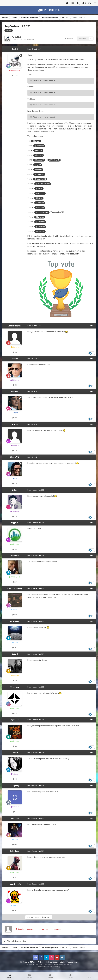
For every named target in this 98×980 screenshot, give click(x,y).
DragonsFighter (15, 326)
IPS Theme (24, 962)
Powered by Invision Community (49, 967)
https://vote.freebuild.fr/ (70, 254)
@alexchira (40, 207)
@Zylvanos (40, 217)
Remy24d (15, 818)
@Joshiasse (39, 146)
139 (15, 516)
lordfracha (15, 621)
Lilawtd (15, 753)
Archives (30, 40)
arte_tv (15, 424)
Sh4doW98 (15, 457)
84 (15, 352)
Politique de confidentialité (56, 962)
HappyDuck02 (15, 884)
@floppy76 (39, 155)
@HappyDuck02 (40, 179)
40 (15, 746)
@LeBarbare (40, 227)
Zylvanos (15, 720)
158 (15, 549)
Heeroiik (15, 391)
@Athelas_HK (54, 160)
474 (15, 483)
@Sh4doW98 (39, 174)
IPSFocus (33, 962)
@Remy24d (40, 203)
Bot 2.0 (18, 37)
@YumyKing (40, 231)
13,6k (15, 75)
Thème (41, 962)
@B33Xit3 (38, 169)
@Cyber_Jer (40, 193)
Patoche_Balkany (15, 588)
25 (15, 680)
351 (15, 582)
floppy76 (15, 523)
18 (15, 779)
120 (15, 418)
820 (15, 713)
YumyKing (15, 786)
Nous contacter (73, 962)
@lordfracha (40, 222)
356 (15, 615)
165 (15, 910)
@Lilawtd (39, 189)
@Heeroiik (38, 151)
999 (15, 845)
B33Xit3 (15, 359)
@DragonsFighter (42, 212)
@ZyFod (38, 165)
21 (15, 878)
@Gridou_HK (39, 160)
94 (15, 385)
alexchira (15, 556)
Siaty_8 (15, 654)
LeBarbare (15, 851)
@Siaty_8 (39, 198)
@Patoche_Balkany (43, 184)
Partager (69, 38)
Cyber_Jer (15, 687)
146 (15, 451)
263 (15, 648)
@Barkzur (36, 141)
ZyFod (15, 490)
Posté (34, 49)
